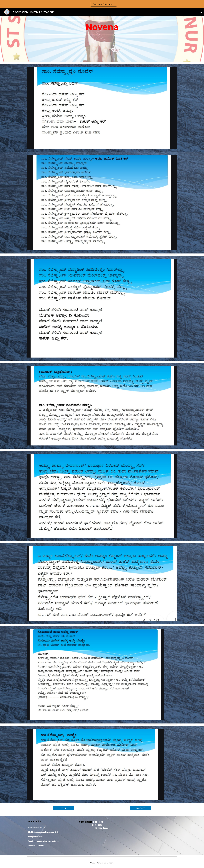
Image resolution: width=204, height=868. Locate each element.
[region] (102, 4)
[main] (102, 39)
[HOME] (63, 808)
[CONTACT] (141, 808)
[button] (201, 12)
